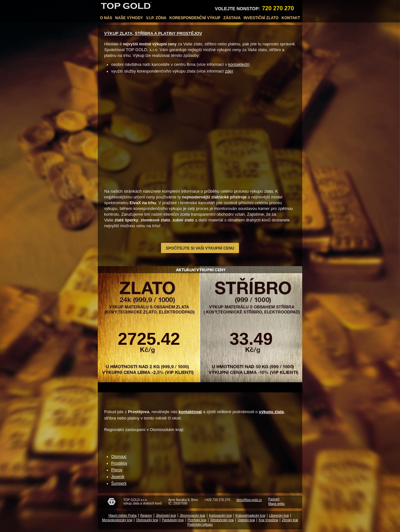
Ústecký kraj (246, 520)
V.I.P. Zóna (156, 18)
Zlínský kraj (290, 520)
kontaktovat (190, 412)
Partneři (274, 499)
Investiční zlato (261, 18)
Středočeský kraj (222, 520)
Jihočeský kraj (166, 516)
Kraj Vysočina (269, 520)
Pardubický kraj (173, 520)
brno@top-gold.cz (249, 500)
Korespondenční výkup (195, 18)
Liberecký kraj (279, 516)
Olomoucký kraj (147, 520)
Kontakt (291, 18)
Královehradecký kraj (250, 516)
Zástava (232, 18)
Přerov (117, 470)
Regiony (146, 516)
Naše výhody (129, 18)
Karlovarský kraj (220, 516)
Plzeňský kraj (197, 520)
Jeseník (118, 477)
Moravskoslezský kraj (117, 520)
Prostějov (119, 463)
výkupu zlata (271, 412)
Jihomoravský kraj (192, 516)
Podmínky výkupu (200, 524)
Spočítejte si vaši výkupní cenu (200, 248)
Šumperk (119, 483)
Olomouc (119, 457)
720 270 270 (278, 8)
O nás (106, 18)
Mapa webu (276, 504)
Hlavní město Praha (123, 516)
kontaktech (238, 64)
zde (228, 71)
